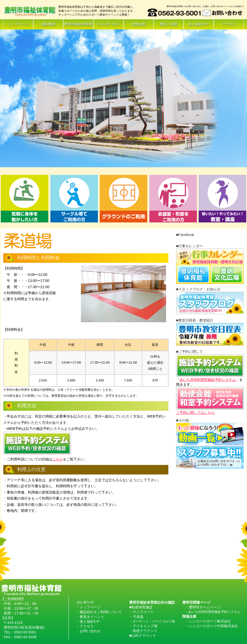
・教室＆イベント (90, 617)
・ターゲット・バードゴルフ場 (152, 621)
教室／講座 (169, 24)
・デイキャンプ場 (143, 626)
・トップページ (88, 607)
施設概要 (48, 24)
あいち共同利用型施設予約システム (208, 380)
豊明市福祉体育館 (78, 24)
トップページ (18, 24)
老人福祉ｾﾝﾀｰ (199, 24)
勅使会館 (139, 24)
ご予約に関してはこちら (195, 413)
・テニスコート (142, 612)
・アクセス (85, 626)
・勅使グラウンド (143, 631)
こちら (58, 459)
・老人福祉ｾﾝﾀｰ (88, 621)
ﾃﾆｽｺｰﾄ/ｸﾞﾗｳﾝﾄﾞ (109, 24)
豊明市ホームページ (205, 607)
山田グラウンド (144, 635)
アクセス (229, 24)
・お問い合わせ (88, 631)
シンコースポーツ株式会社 (210, 621)
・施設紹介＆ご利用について (99, 612)
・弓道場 (136, 617)
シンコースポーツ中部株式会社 (213, 626)
